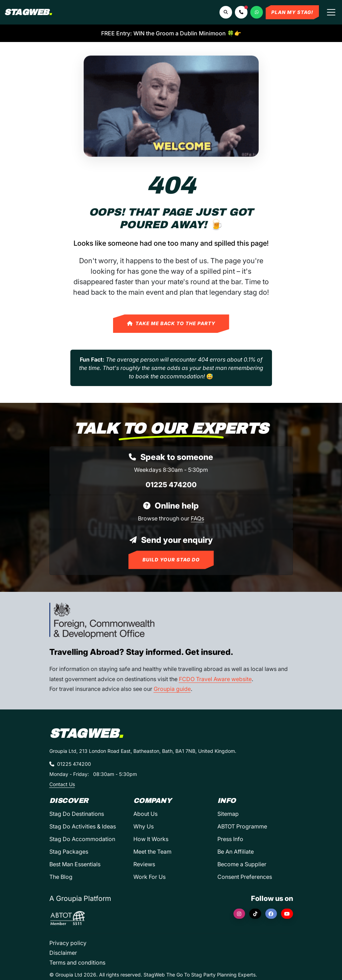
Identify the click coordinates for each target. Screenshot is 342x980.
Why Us (144, 826)
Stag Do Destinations (77, 814)
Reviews (144, 864)
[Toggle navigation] (331, 12)
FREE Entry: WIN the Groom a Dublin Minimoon (171, 33)
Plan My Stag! (292, 12)
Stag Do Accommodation (82, 839)
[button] (241, 12)
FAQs (197, 518)
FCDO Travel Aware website (215, 679)
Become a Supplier (242, 864)
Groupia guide (172, 689)
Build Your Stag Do (171, 560)
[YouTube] (287, 914)
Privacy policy (68, 943)
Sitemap (228, 814)
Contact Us (62, 784)
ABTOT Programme (242, 826)
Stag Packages (69, 852)
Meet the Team (152, 852)
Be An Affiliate (236, 852)
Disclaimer (63, 953)
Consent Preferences (245, 877)
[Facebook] (271, 914)
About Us (145, 814)
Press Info (230, 839)
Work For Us (149, 877)
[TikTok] (255, 914)
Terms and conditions (77, 962)
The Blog (61, 877)
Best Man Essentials (75, 864)
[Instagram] (239, 914)
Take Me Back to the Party (171, 323)
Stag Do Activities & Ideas (83, 826)
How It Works (151, 839)
